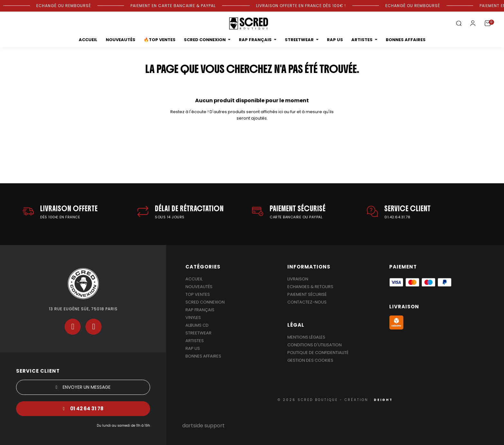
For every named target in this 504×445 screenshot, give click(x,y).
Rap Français (200, 310)
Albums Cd (197, 325)
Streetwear (198, 333)
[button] (459, 24)
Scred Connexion (205, 302)
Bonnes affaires (203, 356)
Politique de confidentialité (318, 353)
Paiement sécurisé (307, 294)
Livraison (298, 279)
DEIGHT (383, 400)
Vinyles (193, 318)
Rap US (193, 348)
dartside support (203, 426)
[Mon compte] (473, 23)
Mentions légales (306, 337)
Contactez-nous (307, 302)
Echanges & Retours (310, 287)
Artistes (195, 341)
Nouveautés (199, 287)
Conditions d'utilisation (315, 345)
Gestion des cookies (310, 360)
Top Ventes (198, 294)
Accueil (194, 279)
